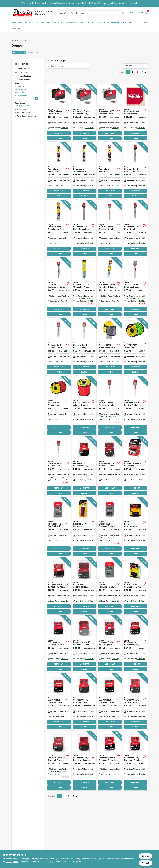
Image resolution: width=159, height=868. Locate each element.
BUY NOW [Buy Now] (59, 138)
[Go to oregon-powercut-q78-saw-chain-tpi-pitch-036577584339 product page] (110, 466)
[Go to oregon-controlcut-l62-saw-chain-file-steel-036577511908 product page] (84, 761)
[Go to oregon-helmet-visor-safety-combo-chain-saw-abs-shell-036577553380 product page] (110, 347)
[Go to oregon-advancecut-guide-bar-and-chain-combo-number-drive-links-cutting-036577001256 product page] (110, 287)
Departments (23, 22)
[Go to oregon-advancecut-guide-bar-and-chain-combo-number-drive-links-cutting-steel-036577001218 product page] (84, 347)
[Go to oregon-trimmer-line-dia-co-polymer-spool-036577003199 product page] (84, 406)
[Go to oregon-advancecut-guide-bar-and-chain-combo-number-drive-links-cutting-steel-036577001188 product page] (110, 228)
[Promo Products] (16, 69)
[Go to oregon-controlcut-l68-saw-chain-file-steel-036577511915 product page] (84, 702)
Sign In (131, 13)
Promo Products (24, 69)
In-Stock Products (24, 76)
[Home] (13, 41)
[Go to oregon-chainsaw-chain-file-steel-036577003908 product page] (59, 113)
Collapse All (19, 106)
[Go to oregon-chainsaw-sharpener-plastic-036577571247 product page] (84, 527)
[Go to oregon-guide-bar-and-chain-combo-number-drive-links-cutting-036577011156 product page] (59, 228)
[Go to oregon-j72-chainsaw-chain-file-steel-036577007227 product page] (110, 644)
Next (144, 72)
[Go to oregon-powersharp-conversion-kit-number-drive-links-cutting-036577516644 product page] (59, 171)
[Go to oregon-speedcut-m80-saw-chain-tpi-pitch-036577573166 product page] (59, 586)
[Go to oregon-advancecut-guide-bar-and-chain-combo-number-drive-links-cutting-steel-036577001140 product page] (59, 466)
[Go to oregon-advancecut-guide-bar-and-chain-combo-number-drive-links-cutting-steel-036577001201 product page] (135, 228)
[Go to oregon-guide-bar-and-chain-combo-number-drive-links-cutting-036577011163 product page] (84, 228)
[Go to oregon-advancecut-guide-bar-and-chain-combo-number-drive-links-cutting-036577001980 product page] (84, 287)
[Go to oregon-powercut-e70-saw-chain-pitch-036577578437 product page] (135, 644)
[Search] (124, 13)
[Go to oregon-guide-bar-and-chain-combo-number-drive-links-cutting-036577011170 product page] (135, 171)
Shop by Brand (38, 22)
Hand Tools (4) (23, 109)
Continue (145, 856)
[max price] (30, 99)
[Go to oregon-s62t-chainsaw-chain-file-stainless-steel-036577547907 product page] (110, 527)
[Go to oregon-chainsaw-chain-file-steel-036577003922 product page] (84, 113)
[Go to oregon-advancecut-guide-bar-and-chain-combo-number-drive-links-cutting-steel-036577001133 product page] (110, 406)
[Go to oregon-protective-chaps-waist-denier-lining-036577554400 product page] (135, 113)
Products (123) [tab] (19, 52)
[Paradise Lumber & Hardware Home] (22, 13)
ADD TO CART (59, 133)
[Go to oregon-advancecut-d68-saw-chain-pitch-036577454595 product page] (84, 644)
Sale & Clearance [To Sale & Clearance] (52, 22)
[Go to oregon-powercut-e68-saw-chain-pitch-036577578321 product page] (59, 702)
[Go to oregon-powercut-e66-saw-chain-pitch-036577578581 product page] (110, 702)
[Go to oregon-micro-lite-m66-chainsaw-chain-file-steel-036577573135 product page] (110, 761)
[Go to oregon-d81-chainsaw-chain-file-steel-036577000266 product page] (135, 527)
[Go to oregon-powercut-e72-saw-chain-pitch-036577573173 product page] (59, 644)
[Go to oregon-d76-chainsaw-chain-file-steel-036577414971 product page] (135, 586)
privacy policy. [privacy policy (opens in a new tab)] (12, 862)
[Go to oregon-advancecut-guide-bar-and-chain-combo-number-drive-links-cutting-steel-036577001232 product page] (59, 347)
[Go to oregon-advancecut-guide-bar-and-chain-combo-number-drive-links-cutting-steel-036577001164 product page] (135, 406)
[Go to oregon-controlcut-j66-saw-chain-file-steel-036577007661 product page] (135, 702)
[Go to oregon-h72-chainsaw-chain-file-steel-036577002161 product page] (135, 761)
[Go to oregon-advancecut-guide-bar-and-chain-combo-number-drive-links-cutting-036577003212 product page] (59, 287)
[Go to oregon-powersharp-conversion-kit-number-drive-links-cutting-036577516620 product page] (84, 171)
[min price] (19, 99)
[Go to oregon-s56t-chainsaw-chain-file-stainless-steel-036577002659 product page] (110, 586)
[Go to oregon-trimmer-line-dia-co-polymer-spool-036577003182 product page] (59, 406)
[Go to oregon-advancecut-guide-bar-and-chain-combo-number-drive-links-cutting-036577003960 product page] (135, 287)
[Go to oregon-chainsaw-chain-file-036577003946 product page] (110, 113)
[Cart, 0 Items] (146, 13)
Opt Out (146, 863)
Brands (20, 41)
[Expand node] (16, 109)
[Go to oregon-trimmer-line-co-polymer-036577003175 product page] (135, 347)
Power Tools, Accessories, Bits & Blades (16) (33, 116)
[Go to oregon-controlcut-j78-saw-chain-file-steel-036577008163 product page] (84, 586)
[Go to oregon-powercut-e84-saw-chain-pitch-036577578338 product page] (84, 466)
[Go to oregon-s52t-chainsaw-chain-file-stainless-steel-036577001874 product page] (59, 527)
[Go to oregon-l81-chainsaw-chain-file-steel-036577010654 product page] (59, 761)
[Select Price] (37, 99)
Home (14, 22)
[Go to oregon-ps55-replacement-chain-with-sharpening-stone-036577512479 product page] (135, 466)
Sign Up (140, 13)
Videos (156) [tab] (33, 52)
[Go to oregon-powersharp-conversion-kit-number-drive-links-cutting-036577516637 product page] (110, 171)
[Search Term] (92, 13)
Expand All (28, 106)
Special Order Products (26, 79)
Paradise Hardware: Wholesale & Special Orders (114, 22)
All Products (22, 73)
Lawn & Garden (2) (24, 113)
